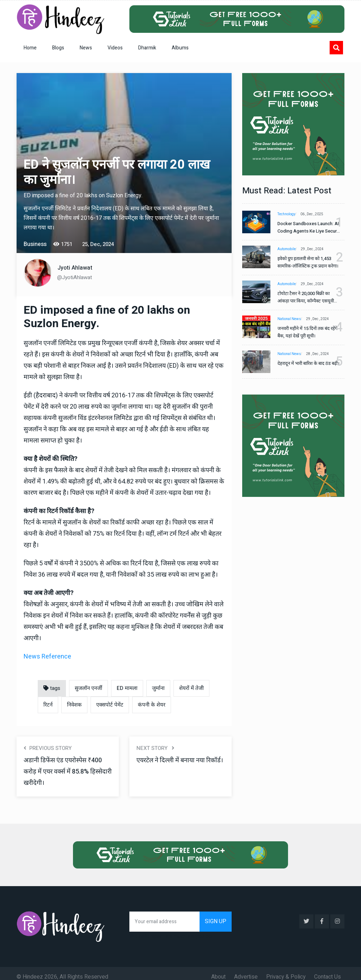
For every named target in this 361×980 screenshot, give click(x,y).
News (86, 48)
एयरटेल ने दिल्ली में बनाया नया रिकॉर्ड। (175, 766)
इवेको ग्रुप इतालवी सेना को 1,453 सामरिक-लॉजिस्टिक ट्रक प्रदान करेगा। (304, 262)
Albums (180, 48)
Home (30, 48)
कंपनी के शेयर (152, 705)
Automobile (287, 249)
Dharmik (147, 48)
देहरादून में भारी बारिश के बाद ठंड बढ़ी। (304, 367)
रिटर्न (48, 705)
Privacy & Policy (286, 970)
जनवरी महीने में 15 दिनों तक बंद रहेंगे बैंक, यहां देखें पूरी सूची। (304, 332)
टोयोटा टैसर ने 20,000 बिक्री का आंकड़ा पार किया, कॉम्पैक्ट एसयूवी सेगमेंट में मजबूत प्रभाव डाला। (306, 297)
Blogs (58, 48)
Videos (115, 48)
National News (289, 319)
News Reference (47, 657)
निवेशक (74, 705)
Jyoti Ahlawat (75, 268)
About (218, 970)
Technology (286, 214)
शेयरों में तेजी (191, 688)
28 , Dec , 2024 (321, 354)
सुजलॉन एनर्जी (88, 688)
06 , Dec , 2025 (315, 214)
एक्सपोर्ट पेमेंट (110, 705)
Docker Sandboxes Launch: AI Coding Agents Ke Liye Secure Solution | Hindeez (305, 227)
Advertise (246, 970)
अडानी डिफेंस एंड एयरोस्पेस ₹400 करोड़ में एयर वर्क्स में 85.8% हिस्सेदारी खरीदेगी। (67, 772)
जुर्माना (158, 688)
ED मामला (127, 688)
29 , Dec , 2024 (316, 249)
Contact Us (328, 970)
